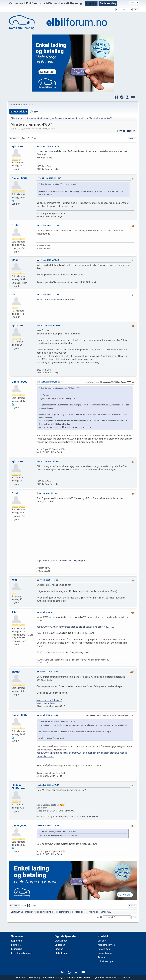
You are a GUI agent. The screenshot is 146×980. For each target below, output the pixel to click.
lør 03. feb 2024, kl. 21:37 (47, 580)
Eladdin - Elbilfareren (19, 787)
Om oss (102, 941)
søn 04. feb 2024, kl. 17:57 (48, 785)
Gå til (99, 917)
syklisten (17, 146)
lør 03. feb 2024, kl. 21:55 (47, 612)
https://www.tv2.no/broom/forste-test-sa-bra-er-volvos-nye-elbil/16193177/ (76, 627)
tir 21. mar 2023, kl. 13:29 (47, 493)
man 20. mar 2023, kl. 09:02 (51, 382)
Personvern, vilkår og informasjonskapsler (62, 977)
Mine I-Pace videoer (46, 703)
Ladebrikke (17, 949)
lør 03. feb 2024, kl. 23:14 (47, 672)
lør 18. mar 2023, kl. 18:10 (48, 260)
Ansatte (102, 957)
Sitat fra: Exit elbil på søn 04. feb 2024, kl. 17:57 (59, 832)
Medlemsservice (106, 945)
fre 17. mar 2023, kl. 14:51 (48, 146)
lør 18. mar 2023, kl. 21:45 (48, 294)
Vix (14, 294)
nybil (15, 580)
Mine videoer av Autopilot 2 (49, 700)
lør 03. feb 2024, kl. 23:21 (47, 715)
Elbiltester (16, 945)
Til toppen (14, 906)
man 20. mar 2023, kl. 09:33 (48, 461)
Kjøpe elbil (16, 941)
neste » (131, 131)
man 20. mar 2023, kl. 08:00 (48, 325)
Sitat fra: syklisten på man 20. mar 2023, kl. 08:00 (60, 388)
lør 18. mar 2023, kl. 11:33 (48, 225)
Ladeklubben (61, 941)
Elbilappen (60, 945)
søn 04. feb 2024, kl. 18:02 (48, 826)
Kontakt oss (104, 949)
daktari (16, 672)
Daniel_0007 (19, 178)
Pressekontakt (105, 953)
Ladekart (59, 949)
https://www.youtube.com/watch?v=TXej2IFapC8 (61, 560)
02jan (15, 260)
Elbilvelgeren (61, 953)
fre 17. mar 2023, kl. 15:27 (50, 178)
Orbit (15, 225)
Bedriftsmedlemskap (22, 953)
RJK (14, 612)
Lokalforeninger (106, 961)
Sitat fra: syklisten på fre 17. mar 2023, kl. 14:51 (59, 184)
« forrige (120, 131)
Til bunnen (15, 138)
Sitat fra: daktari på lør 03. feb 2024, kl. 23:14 (58, 721)
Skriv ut (132, 138)
